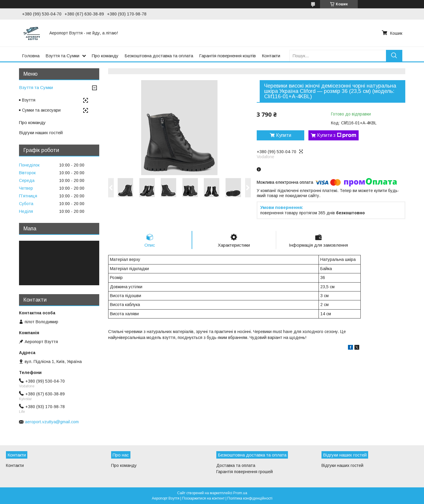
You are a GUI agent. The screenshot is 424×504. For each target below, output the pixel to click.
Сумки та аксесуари (41, 110)
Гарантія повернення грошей (245, 472)
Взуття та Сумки (62, 56)
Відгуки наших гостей (41, 133)
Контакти (271, 56)
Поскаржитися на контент (203, 498)
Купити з (337, 135)
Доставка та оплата (236, 465)
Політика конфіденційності (250, 498)
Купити (284, 135)
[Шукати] (394, 56)
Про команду (105, 56)
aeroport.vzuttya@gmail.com (52, 422)
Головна (31, 56)
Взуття (29, 100)
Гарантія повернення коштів (227, 56)
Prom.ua (240, 493)
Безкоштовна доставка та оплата (159, 56)
